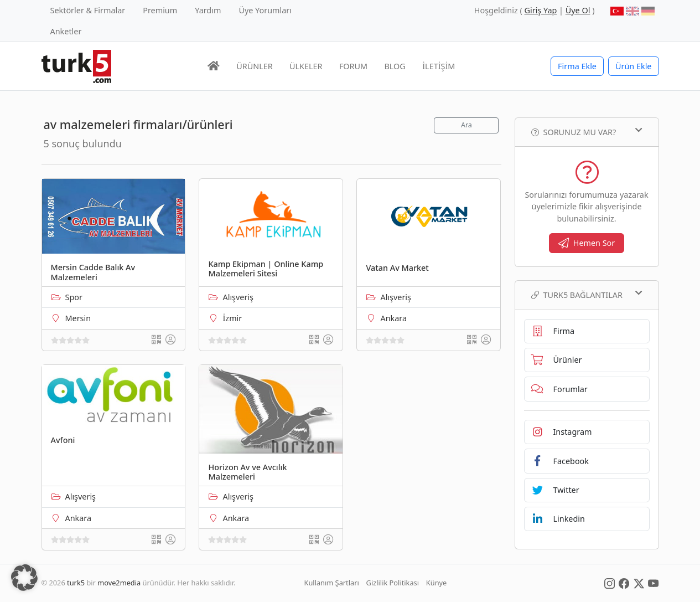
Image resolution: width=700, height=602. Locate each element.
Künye (436, 583)
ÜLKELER (306, 66)
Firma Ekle (577, 66)
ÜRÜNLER (254, 66)
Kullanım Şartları (332, 583)
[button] (24, 578)
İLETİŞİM (439, 66)
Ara (466, 125)
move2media (119, 583)
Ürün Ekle (634, 66)
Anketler (66, 31)
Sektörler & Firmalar (88, 10)
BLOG (395, 66)
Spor (74, 297)
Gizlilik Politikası (393, 583)
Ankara (393, 318)
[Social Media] (610, 583)
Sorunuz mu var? (587, 132)
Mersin (78, 318)
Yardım (208, 10)
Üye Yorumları (265, 10)
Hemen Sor (587, 243)
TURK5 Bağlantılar (587, 295)
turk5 (76, 583)
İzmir (232, 318)
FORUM (353, 66)
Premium (160, 10)
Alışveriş (238, 297)
